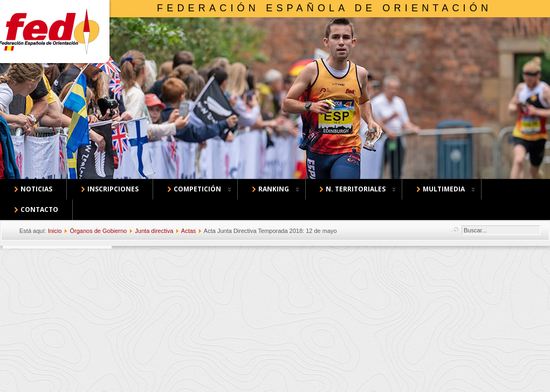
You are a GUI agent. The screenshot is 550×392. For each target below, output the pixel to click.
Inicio (55, 231)
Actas (189, 231)
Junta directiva (154, 231)
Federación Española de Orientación (324, 8)
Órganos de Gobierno (98, 231)
